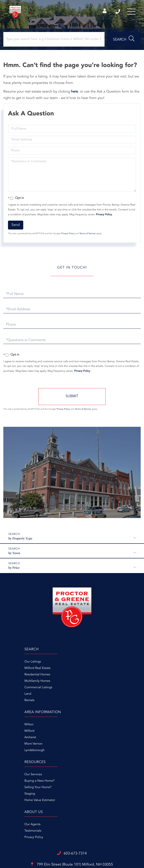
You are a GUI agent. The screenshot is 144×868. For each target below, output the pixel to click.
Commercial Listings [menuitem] (18, 690)
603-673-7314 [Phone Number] (116, 12)
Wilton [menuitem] (77, 664)
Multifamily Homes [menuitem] (17, 683)
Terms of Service (88, 236)
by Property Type (20, 541)
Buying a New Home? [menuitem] (19, 733)
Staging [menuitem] (10, 746)
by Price (14, 570)
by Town (14, 555)
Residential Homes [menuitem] (17, 677)
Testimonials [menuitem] (80, 733)
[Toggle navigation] (131, 12)
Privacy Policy (104, 217)
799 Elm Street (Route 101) (72, 781)
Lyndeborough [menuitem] (82, 690)
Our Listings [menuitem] (13, 664)
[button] (124, 42)
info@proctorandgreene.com (72, 792)
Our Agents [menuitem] (80, 727)
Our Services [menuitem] (13, 727)
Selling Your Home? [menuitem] (18, 740)
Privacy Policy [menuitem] (81, 740)
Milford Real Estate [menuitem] (18, 670)
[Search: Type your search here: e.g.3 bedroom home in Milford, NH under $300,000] (54, 42)
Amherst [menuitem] (78, 677)
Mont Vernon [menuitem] (81, 683)
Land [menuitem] (8, 696)
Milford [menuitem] (77, 670)
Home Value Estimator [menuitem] (20, 753)
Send (16, 227)
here (74, 94)
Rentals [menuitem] (9, 703)
